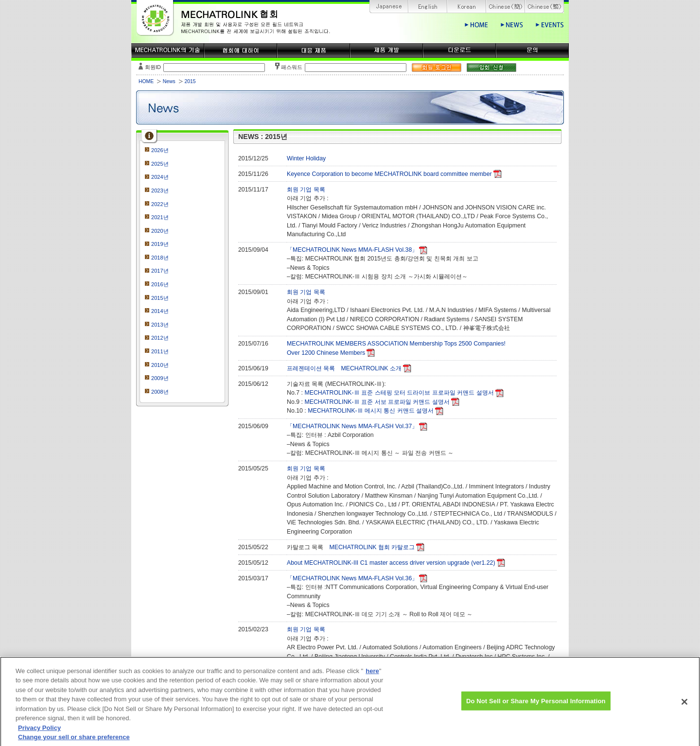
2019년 (160, 244)
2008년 (160, 392)
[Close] (684, 709)
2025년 (160, 164)
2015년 (160, 298)
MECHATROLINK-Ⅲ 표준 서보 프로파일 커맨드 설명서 (377, 402)
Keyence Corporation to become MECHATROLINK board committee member (389, 174)
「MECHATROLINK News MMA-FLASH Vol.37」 (352, 426)
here (372, 678)
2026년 (160, 150)
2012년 (160, 338)
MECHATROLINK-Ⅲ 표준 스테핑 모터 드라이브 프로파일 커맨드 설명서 (399, 393)
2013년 (160, 325)
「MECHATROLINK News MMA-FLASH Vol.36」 (352, 578)
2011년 (160, 351)
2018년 (160, 258)
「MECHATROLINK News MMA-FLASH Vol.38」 (352, 250)
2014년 (160, 311)
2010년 (160, 365)
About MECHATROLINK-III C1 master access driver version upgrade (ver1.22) (391, 563)
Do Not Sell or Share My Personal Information (536, 708)
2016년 (160, 284)
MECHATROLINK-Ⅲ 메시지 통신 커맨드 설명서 (371, 411)
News (169, 81)
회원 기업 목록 (306, 190)
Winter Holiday (306, 158)
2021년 (160, 217)
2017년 (160, 271)
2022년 (160, 204)
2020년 (160, 231)
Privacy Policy (39, 735)
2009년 (160, 378)
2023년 (160, 191)
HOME (146, 81)
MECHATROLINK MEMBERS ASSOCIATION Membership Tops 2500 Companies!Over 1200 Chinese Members (396, 348)
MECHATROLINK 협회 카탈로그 (372, 547)
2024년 (160, 177)
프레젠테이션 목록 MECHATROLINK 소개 (344, 368)
